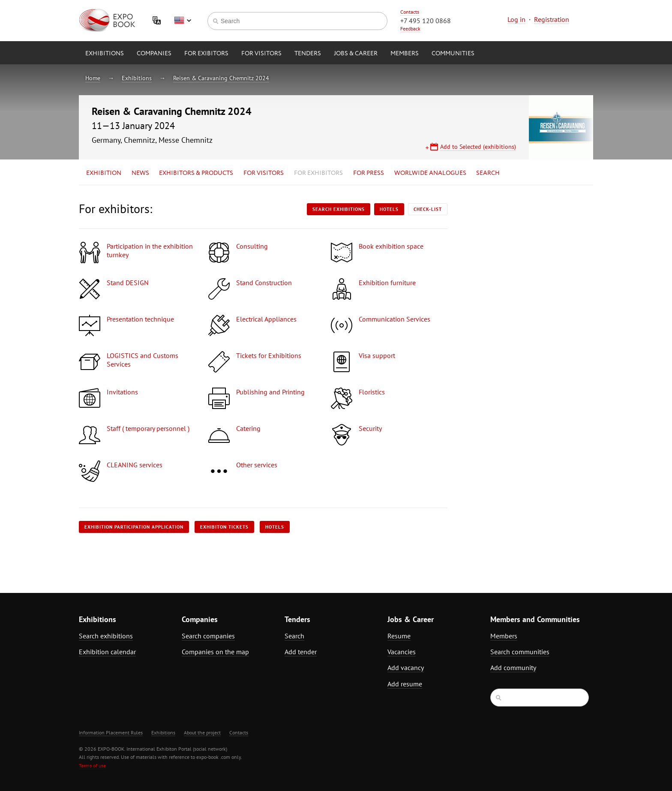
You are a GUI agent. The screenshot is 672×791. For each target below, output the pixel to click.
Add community (513, 668)
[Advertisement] (518, 277)
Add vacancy (406, 668)
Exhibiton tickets (224, 527)
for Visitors (261, 54)
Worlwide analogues (430, 173)
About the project (202, 732)
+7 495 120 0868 (426, 21)
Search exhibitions (339, 209)
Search (488, 173)
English (183, 21)
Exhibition (104, 173)
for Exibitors (206, 54)
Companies (154, 54)
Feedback (410, 29)
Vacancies (402, 652)
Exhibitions (105, 54)
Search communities (520, 652)
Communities (453, 54)
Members (405, 54)
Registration (552, 19)
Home (93, 78)
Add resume (405, 684)
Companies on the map (215, 652)
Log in (516, 19)
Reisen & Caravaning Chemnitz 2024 (221, 78)
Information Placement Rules (111, 732)
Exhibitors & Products (196, 173)
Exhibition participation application (134, 527)
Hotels (389, 209)
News (140, 173)
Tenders (308, 54)
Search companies (208, 636)
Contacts (410, 12)
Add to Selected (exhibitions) (478, 147)
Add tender (301, 652)
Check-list (428, 209)
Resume (399, 636)
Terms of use (92, 765)
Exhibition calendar (107, 652)
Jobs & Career (356, 54)
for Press (369, 173)
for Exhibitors (318, 173)
